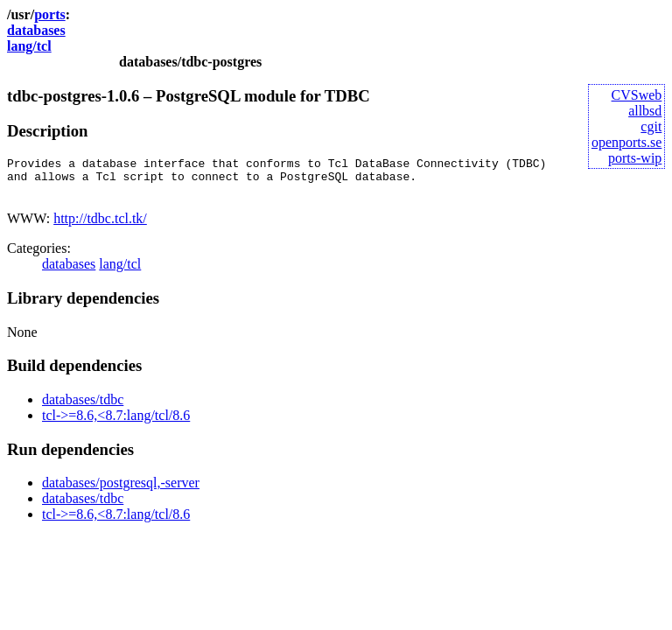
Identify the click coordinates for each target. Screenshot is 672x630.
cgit (651, 126)
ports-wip (635, 158)
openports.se (626, 142)
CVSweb (637, 95)
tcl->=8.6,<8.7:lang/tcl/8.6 (116, 423)
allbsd (645, 111)
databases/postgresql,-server (121, 490)
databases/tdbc (83, 407)
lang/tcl (29, 46)
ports (50, 14)
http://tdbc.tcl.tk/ (100, 226)
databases (36, 30)
